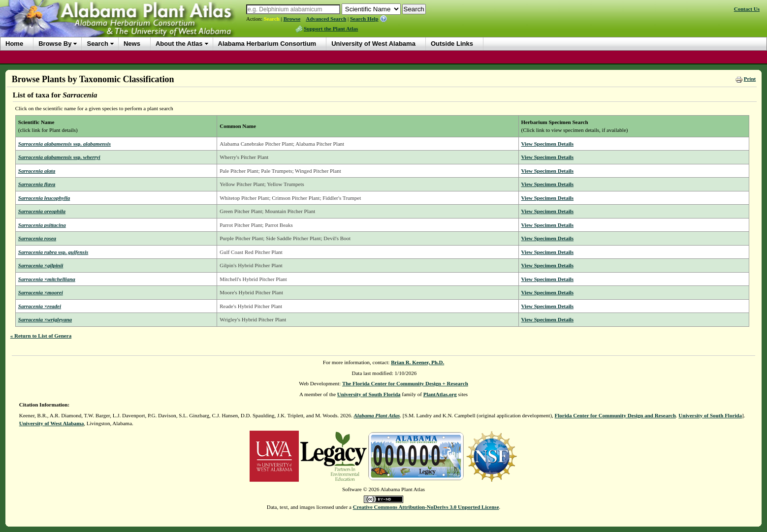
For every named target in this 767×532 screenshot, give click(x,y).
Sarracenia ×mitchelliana (47, 279)
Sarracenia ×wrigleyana (45, 319)
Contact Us (747, 9)
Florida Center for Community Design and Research (615, 415)
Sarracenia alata (37, 171)
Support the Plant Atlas (331, 29)
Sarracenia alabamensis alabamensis (64, 144)
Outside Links (452, 44)
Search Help (364, 19)
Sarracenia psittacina (42, 225)
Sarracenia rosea (37, 238)
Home (14, 44)
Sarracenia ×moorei (41, 292)
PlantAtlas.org (440, 394)
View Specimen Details (548, 144)
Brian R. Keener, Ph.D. (417, 362)
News (132, 44)
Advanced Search (326, 19)
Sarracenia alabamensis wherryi (59, 157)
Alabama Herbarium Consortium (267, 44)
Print (750, 79)
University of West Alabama (373, 44)
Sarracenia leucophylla (44, 198)
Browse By (55, 44)
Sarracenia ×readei (40, 306)
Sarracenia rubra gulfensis (53, 252)
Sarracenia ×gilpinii (41, 265)
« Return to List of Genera (41, 336)
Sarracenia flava (37, 184)
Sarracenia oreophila (42, 211)
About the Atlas (179, 44)
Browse (292, 19)
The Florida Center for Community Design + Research (405, 383)
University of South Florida (369, 394)
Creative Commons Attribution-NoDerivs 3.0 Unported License (426, 507)
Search (272, 19)
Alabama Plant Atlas (377, 415)
